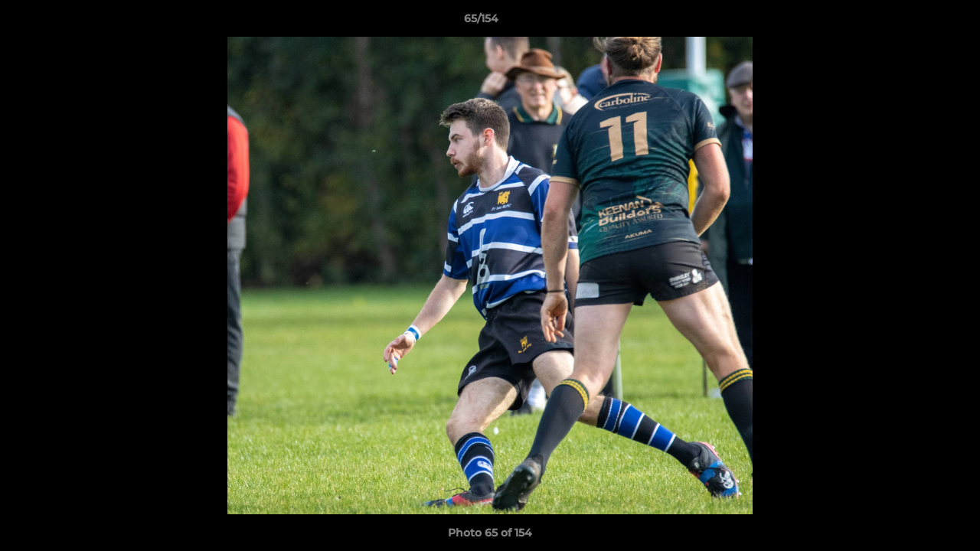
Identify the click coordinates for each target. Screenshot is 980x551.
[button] (916, 22)
